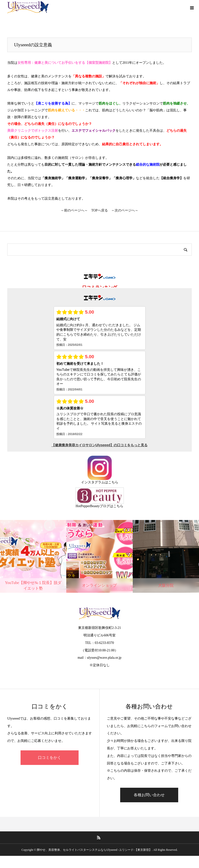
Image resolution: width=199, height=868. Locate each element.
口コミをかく (50, 758)
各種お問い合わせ (149, 795)
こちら (113, 482)
